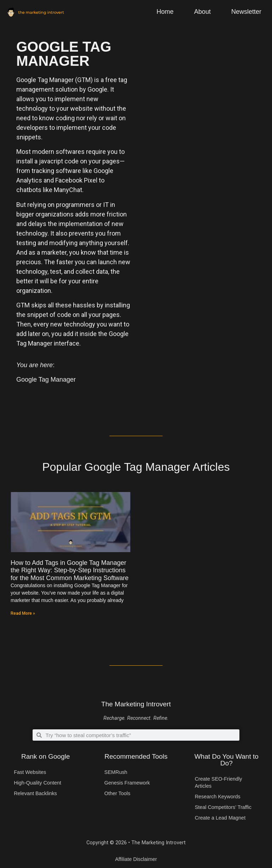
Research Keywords (218, 797)
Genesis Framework (127, 783)
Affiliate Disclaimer (136, 859)
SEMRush (116, 772)
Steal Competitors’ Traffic (223, 807)
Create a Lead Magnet (220, 818)
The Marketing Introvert (136, 704)
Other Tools (117, 793)
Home (165, 12)
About (202, 12)
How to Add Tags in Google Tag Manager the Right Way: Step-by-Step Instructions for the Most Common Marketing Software (70, 570)
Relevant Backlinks (35, 793)
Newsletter (246, 12)
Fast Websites (30, 772)
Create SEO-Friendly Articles (219, 782)
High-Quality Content (38, 783)
